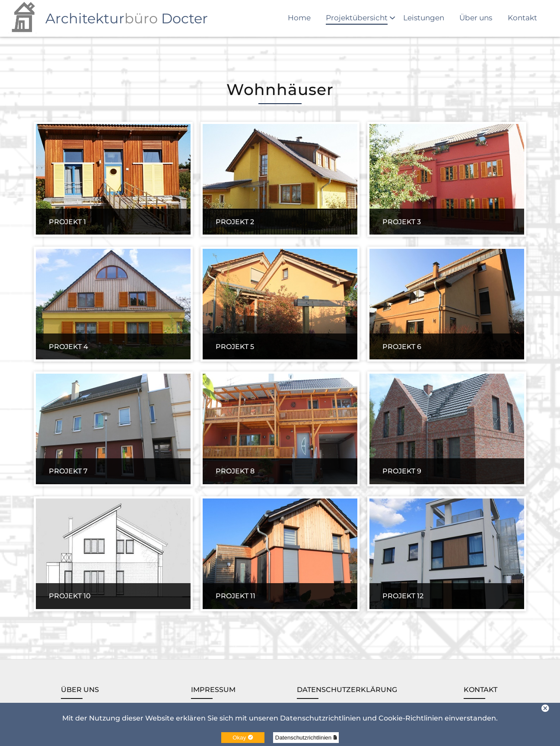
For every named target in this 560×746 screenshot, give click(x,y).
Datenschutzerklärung (347, 690)
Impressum (213, 690)
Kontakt (522, 18)
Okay (243, 738)
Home (299, 18)
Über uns (476, 18)
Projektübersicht (357, 18)
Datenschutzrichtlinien (306, 738)
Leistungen (424, 18)
